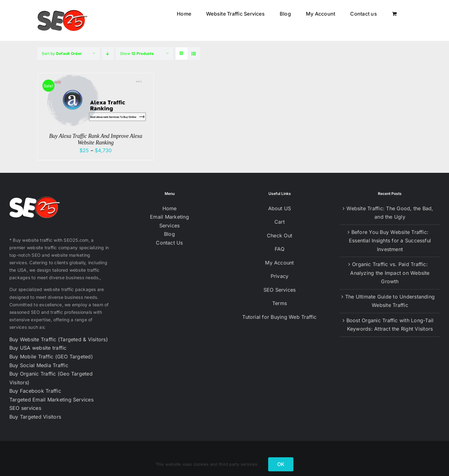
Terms (280, 303)
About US (280, 208)
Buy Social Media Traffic (39, 365)
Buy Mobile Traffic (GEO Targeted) (51, 357)
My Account (279, 263)
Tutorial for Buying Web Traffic (279, 317)
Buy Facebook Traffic (35, 391)
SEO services (25, 408)
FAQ (280, 249)
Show (137, 53)
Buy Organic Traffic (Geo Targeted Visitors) (51, 378)
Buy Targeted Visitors (35, 417)
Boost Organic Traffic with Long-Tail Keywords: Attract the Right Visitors (390, 325)
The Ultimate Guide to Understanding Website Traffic (390, 301)
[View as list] (194, 53)
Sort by (62, 53)
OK (281, 464)
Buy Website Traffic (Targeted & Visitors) (59, 339)
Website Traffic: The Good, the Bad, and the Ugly (390, 213)
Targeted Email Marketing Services (51, 400)
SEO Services (280, 290)
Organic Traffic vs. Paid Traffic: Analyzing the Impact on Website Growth (390, 273)
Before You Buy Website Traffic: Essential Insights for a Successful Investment (390, 241)
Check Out (280, 236)
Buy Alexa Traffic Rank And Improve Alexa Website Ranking (95, 139)
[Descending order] (108, 53)
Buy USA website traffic (38, 348)
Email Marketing (169, 217)
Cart (280, 222)
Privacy (280, 276)
